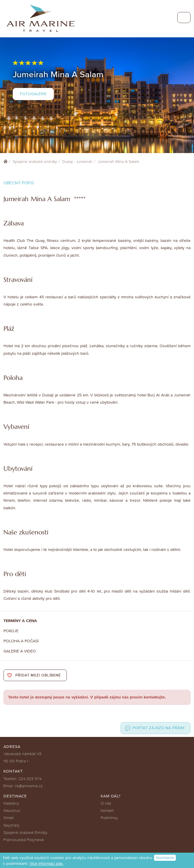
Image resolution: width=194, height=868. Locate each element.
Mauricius (12, 811)
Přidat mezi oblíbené (38, 675)
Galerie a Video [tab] (20, 651)
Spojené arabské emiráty (35, 162)
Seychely (12, 825)
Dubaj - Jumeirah (77, 162)
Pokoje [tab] (11, 631)
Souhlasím (165, 858)
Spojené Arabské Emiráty (25, 833)
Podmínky (109, 818)
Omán (9, 818)
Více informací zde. (46, 864)
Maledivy (11, 803)
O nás (106, 803)
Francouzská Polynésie (24, 840)
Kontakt (107, 811)
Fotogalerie (33, 94)
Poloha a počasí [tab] (21, 641)
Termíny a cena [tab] (20, 621)
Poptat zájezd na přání (158, 728)
